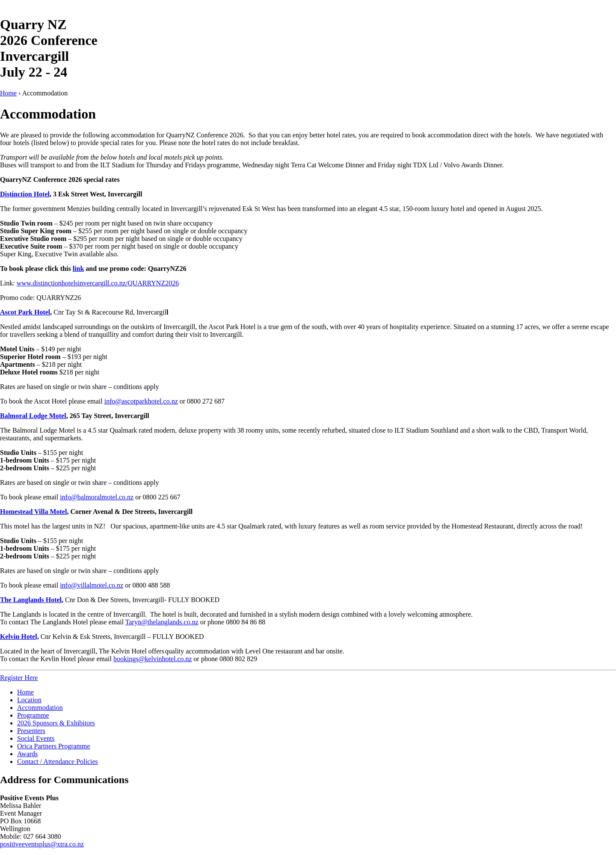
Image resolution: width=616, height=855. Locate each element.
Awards (27, 754)
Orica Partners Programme (54, 746)
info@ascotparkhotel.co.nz (141, 401)
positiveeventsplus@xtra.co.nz (42, 844)
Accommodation (40, 708)
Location (29, 700)
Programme (33, 715)
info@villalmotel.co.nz (92, 585)
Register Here (19, 678)
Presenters (31, 731)
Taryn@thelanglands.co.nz (162, 622)
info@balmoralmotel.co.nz (97, 497)
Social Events (36, 738)
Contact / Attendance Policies (58, 761)
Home (8, 93)
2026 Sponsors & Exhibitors (56, 723)
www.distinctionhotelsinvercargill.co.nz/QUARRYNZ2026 (98, 283)
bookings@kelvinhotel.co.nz (153, 659)
